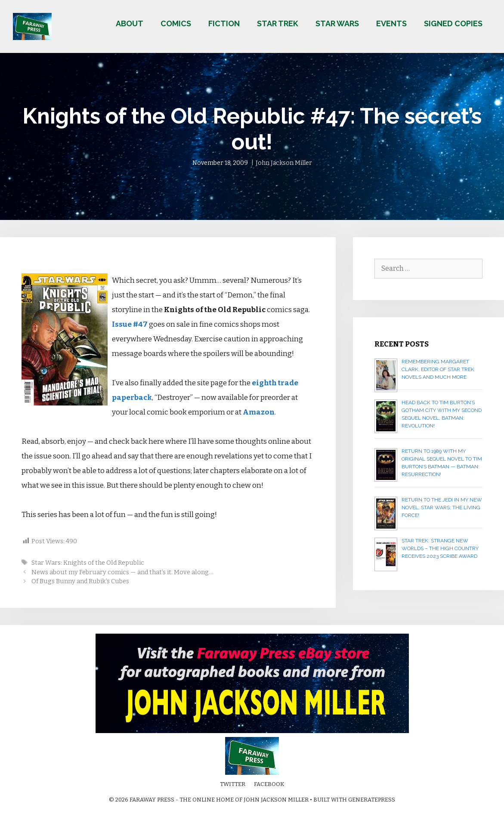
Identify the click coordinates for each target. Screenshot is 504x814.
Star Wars (337, 23)
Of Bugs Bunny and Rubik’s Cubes (80, 581)
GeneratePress (372, 800)
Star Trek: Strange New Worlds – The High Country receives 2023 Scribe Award (440, 548)
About (130, 23)
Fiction (224, 23)
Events (391, 23)
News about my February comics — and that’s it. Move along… (122, 572)
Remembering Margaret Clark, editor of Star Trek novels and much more (438, 369)
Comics (176, 23)
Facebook (269, 784)
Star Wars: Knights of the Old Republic (88, 563)
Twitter (233, 784)
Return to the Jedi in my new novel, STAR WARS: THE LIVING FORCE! (442, 508)
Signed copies (453, 23)
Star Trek (278, 23)
